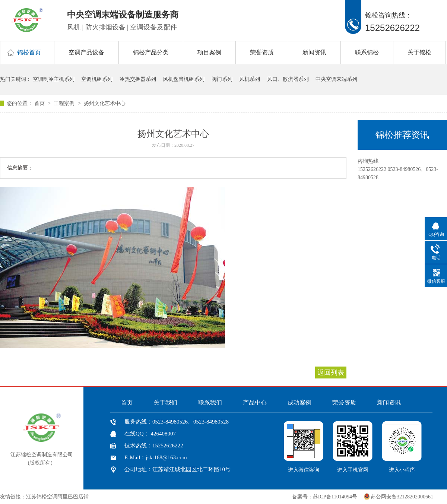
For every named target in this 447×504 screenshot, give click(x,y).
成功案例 (299, 402)
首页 (40, 103)
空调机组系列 (97, 79)
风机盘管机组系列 (184, 79)
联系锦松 (367, 52)
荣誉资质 (262, 52)
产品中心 (255, 402)
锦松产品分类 (151, 52)
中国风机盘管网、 (113, 497)
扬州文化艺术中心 (105, 103)
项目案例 (209, 52)
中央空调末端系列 (336, 79)
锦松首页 (29, 52)
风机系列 (250, 79)
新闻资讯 (314, 52)
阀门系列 (222, 79)
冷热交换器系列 (138, 79)
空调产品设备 (86, 52)
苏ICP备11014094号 (335, 497)
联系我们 (210, 402)
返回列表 (331, 373)
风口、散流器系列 (288, 79)
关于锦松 (419, 52)
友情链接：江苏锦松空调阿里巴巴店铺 (44, 497)
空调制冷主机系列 (54, 79)
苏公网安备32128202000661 (402, 497)
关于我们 (165, 402)
